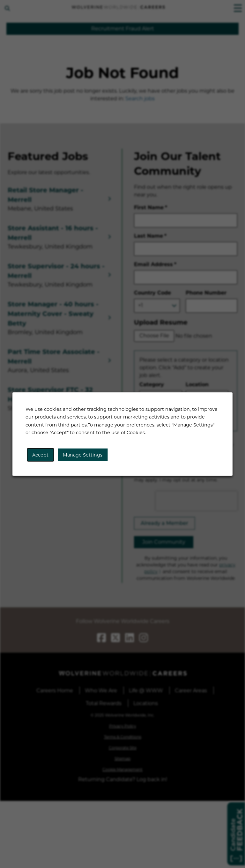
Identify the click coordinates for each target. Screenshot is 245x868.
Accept (41, 455)
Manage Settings (83, 455)
